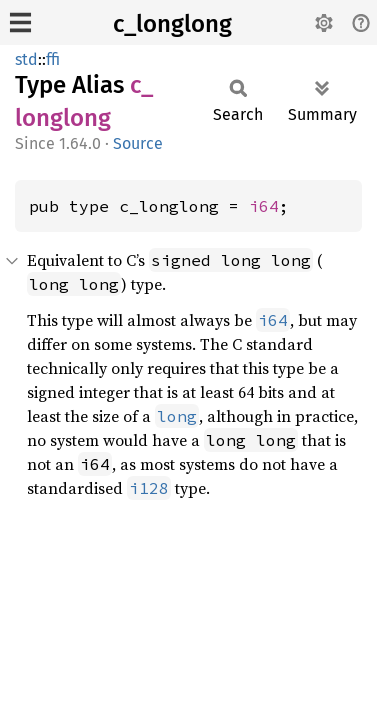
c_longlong (172, 24)
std (26, 59)
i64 (264, 206)
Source (138, 143)
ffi (53, 59)
